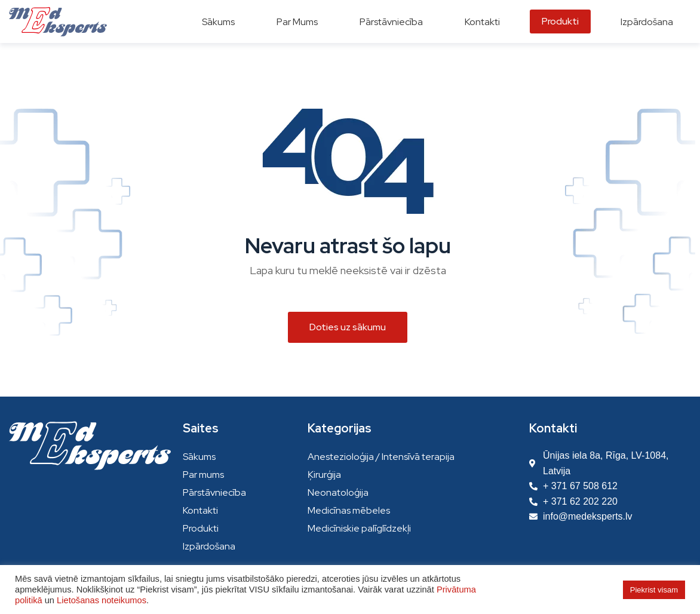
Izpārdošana (209, 546)
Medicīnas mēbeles (349, 510)
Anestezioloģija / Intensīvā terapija (381, 457)
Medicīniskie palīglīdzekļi (359, 528)
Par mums (203, 475)
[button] (348, 327)
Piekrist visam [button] (654, 590)
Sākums (199, 457)
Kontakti (200, 510)
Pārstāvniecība (214, 492)
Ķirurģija (324, 475)
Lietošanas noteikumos (102, 600)
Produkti (201, 528)
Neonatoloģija (338, 492)
